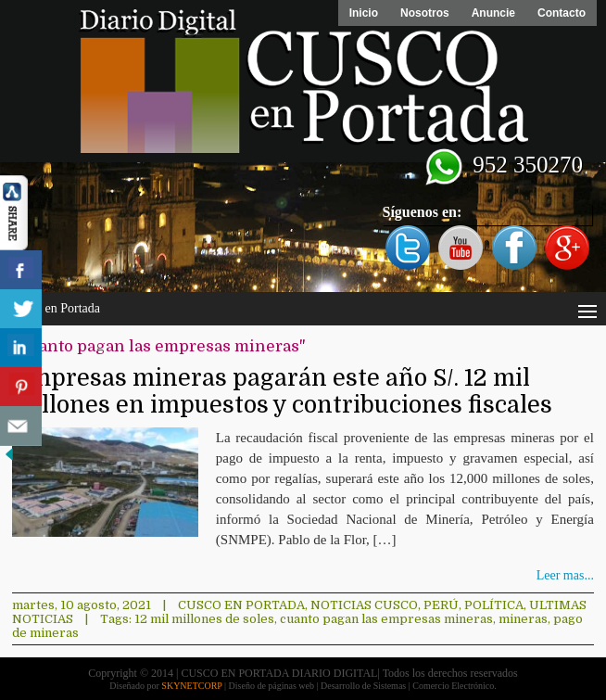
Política (494, 605)
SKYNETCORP (191, 686)
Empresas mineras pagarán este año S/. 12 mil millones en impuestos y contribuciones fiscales (282, 391)
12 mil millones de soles (204, 619)
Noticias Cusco (364, 605)
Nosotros (425, 13)
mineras (523, 619)
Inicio (364, 13)
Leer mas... (565, 575)
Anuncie (493, 13)
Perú (441, 605)
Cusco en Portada (241, 605)
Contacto (562, 13)
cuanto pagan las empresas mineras (386, 619)
